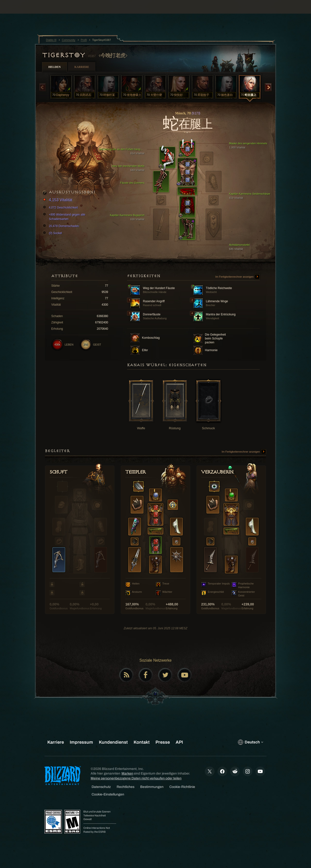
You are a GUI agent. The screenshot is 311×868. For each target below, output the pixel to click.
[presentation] (19, 13)
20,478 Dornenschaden (62, 226)
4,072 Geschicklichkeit (61, 208)
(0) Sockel (53, 233)
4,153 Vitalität (58, 200)
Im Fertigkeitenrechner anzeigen (238, 277)
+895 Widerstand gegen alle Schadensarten (65, 217)
